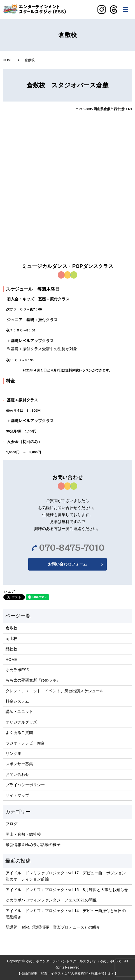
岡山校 (11, 639)
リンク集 (13, 753)
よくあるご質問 (19, 732)
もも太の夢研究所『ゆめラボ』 (33, 680)
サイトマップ (17, 795)
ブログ (11, 824)
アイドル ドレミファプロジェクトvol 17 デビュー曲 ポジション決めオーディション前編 (66, 876)
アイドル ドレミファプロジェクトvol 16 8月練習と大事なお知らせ (67, 890)
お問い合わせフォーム (67, 564)
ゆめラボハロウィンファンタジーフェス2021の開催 (51, 900)
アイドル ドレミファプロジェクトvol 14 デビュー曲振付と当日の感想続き (66, 914)
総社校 (11, 649)
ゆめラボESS (17, 670)
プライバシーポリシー (25, 785)
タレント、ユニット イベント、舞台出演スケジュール (55, 691)
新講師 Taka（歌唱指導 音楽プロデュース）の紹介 (53, 927)
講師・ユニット (19, 712)
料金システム (17, 701)
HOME (8, 60)
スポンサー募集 (19, 764)
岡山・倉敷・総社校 (23, 834)
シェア (9, 591)
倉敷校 (11, 628)
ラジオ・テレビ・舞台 (25, 743)
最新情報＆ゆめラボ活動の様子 (33, 845)
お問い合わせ (17, 774)
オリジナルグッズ (21, 722)
